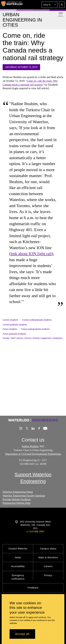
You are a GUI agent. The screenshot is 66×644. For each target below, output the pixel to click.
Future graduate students (14, 334)
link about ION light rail (31, 254)
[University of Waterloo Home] (12, 5)
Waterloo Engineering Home (18, 492)
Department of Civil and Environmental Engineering (33, 454)
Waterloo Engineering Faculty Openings (24, 495)
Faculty (6, 338)
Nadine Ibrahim (30, 446)
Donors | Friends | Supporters (38, 338)
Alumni (20, 338)
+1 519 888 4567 (35, 531)
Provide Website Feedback (17, 499)
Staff (13, 338)
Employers (58, 338)
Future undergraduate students (35, 329)
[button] (49, 5)
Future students (10, 329)
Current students (10, 320)
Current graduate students (15, 325)
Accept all (22, 634)
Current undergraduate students (37, 320)
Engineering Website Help (16, 503)
